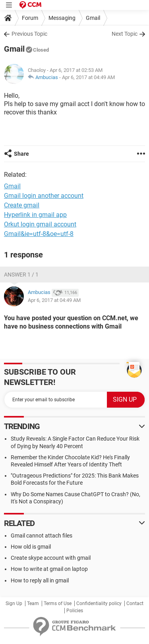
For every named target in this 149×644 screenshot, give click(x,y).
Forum (30, 18)
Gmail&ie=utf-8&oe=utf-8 (39, 234)
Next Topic (125, 34)
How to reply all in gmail (40, 580)
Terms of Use (58, 603)
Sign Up (14, 603)
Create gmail (22, 205)
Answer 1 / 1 (21, 275)
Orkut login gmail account (40, 224)
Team (33, 603)
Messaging (62, 18)
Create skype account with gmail (51, 558)
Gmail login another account (44, 196)
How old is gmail (31, 547)
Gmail (93, 18)
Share (21, 154)
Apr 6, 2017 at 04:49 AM (88, 77)
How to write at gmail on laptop (49, 569)
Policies (75, 611)
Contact (135, 603)
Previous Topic (29, 34)
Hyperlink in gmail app (35, 215)
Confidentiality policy (99, 603)
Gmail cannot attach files (42, 536)
